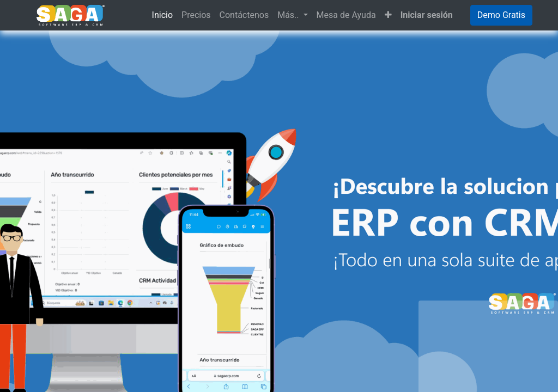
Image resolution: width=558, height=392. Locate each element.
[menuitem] (162, 15)
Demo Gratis (501, 15)
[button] (388, 15)
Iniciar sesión (427, 15)
